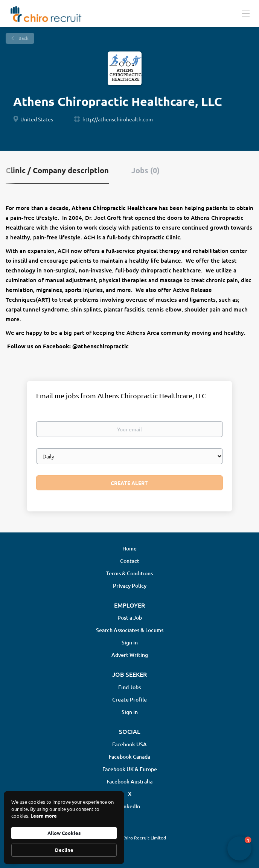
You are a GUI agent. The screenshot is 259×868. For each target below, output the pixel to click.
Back (23, 38)
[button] (239, 848)
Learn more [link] (44, 816)
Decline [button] (64, 850)
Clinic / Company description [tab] (57, 170)
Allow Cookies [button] (64, 833)
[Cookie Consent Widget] (64, 828)
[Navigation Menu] (246, 13)
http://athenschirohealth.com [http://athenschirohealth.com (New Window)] (118, 119)
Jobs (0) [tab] (145, 170)
